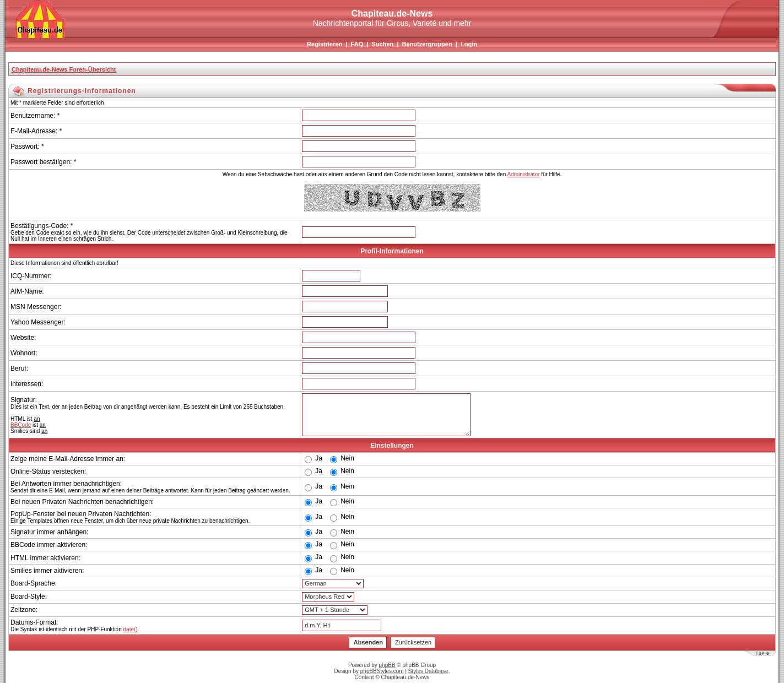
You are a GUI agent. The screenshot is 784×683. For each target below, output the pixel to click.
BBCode (21, 425)
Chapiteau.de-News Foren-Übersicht (64, 69)
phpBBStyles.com (382, 671)
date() (131, 629)
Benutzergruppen (427, 44)
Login (469, 44)
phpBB (387, 665)
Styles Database (428, 671)
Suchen (383, 44)
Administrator (523, 174)
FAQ (357, 44)
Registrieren (325, 44)
